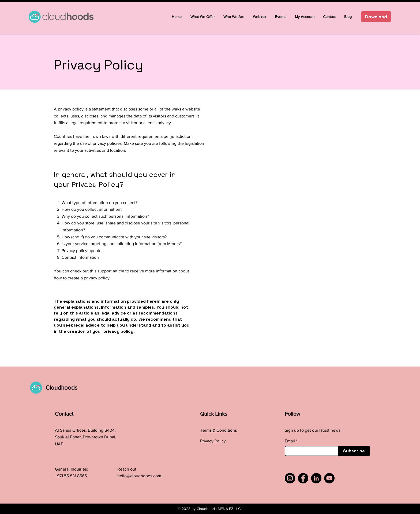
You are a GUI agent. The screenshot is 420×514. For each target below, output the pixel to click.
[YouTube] (329, 478)
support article (111, 271)
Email (290, 441)
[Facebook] (303, 478)
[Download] (376, 17)
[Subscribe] (354, 451)
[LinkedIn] (316, 478)
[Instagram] (290, 478)
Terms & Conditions (218, 430)
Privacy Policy (213, 441)
